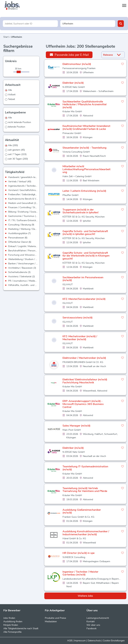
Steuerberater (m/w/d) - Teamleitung (84, 148)
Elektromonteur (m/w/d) (77, 64)
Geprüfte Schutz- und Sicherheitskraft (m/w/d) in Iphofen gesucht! (85, 233)
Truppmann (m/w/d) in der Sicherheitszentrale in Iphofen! (80, 211)
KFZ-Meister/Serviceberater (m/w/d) (84, 299)
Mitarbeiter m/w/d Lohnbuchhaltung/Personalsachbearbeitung (86, 169)
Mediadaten (51, 622)
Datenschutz (94, 641)
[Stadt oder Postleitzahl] (88, 24)
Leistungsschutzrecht (98, 618)
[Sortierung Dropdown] (119, 55)
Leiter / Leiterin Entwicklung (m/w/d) (84, 191)
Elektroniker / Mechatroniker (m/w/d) (84, 358)
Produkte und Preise (55, 618)
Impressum (80, 641)
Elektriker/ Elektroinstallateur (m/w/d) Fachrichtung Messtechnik (85, 381)
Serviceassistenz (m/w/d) (77, 318)
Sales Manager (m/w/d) (76, 426)
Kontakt (91, 622)
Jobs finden (9, 618)
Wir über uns (93, 625)
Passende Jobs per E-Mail (69, 55)
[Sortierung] (109, 55)
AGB (70, 641)
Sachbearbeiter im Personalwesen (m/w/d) (83, 279)
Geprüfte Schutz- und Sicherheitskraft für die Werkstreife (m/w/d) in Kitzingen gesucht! (86, 256)
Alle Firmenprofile (12, 632)
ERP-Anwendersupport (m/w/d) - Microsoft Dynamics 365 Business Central (83, 404)
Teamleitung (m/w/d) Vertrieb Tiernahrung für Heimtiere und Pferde (85, 490)
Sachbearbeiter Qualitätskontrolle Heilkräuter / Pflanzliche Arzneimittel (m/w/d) (84, 105)
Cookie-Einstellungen (114, 641)
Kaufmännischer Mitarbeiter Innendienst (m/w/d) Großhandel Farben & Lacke (86, 128)
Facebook (91, 628)
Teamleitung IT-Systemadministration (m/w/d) (85, 468)
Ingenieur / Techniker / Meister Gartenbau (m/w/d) (80, 573)
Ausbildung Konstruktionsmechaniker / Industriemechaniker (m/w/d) (86, 533)
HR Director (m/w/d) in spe (78, 553)
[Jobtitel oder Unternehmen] (30, 24)
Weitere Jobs (85, 596)
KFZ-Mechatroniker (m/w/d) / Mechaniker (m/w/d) (80, 338)
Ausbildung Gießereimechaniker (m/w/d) (82, 511)
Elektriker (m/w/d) (73, 83)
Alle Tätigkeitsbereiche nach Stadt (21, 628)
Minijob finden (11, 625)
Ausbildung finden (13, 622)
